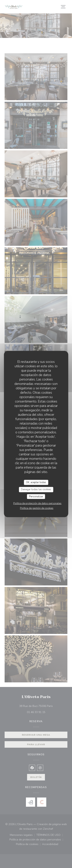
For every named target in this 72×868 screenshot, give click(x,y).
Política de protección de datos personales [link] (37, 503)
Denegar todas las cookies (36, 489)
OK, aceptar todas (36, 482)
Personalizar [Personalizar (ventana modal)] (36, 496)
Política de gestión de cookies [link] (37, 508)
